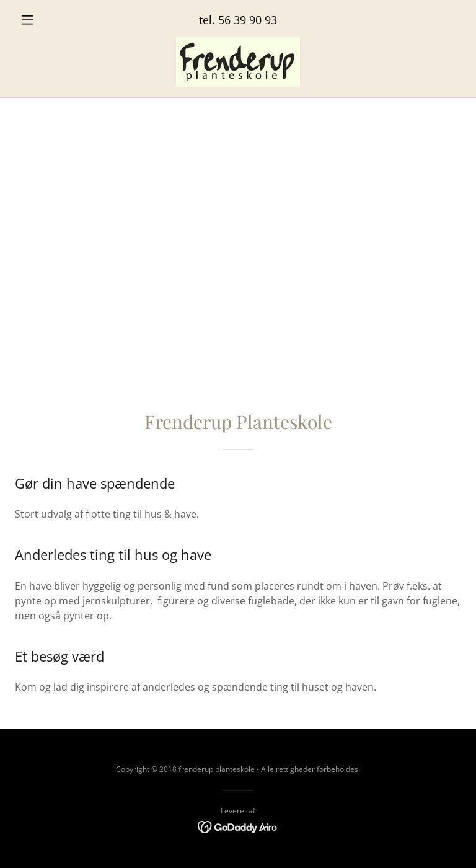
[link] (238, 62)
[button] (48, 20)
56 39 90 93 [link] (248, 20)
